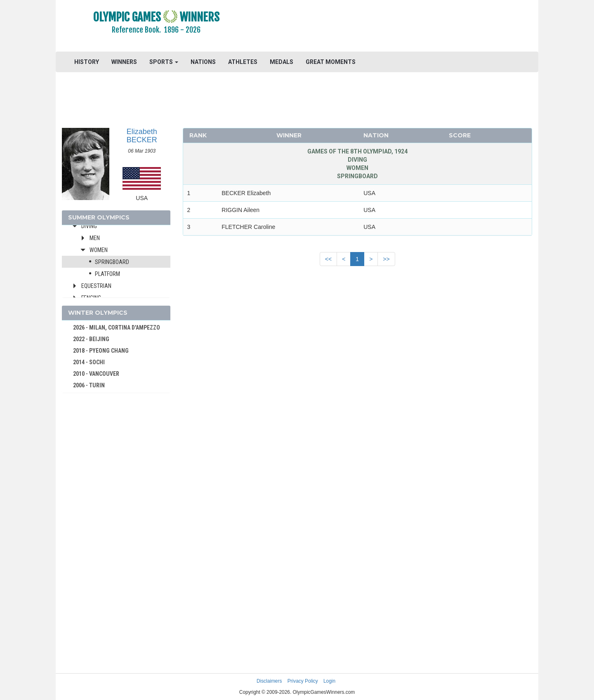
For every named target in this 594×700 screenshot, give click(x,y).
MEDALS (282, 62)
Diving (89, 226)
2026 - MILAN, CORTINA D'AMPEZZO (117, 328)
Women (99, 250)
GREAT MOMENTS (331, 62)
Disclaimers (269, 681)
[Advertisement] (398, 27)
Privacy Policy (303, 681)
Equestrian (96, 286)
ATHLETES (243, 62)
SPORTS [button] (164, 62)
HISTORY (87, 62)
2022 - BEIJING (91, 339)
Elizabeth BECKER (142, 136)
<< (328, 259)
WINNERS (124, 62)
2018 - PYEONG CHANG (101, 351)
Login (329, 681)
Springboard (112, 262)
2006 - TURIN (89, 385)
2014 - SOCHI (89, 362)
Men (95, 238)
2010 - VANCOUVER (96, 374)
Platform (107, 274)
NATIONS (203, 62)
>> (386, 259)
